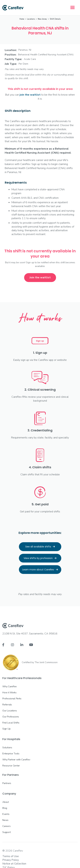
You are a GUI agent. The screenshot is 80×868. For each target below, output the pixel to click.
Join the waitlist (40, 277)
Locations (31, 19)
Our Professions (11, 717)
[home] (13, 8)
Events (6, 814)
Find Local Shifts (11, 723)
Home (22, 19)
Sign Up (6, 729)
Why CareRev (10, 687)
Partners (7, 783)
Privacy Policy (11, 860)
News (5, 820)
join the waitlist (30, 95)
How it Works (9, 693)
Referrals (7, 705)
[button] (73, 8)
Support (6, 832)
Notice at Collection (14, 864)
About (6, 802)
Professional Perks (12, 699)
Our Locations (10, 711)
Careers (6, 826)
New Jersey (42, 19)
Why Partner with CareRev (16, 760)
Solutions (7, 748)
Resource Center (11, 766)
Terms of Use (11, 856)
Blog (5, 808)
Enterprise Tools (11, 754)
